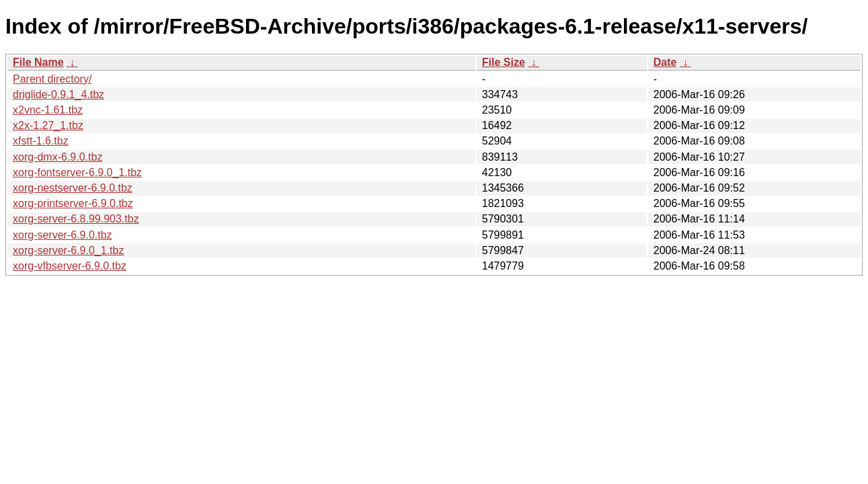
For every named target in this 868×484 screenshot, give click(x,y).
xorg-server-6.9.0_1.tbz (68, 250)
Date (665, 62)
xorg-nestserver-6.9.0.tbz (73, 188)
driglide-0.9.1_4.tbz (58, 94)
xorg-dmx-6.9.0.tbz (57, 157)
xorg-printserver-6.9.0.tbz (73, 203)
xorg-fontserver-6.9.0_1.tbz (77, 172)
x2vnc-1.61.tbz (48, 110)
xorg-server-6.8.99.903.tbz (76, 219)
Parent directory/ (52, 79)
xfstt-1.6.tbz (41, 141)
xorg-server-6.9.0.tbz (63, 235)
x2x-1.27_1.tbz (48, 125)
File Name (38, 62)
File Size (504, 62)
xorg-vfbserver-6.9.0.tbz (70, 266)
